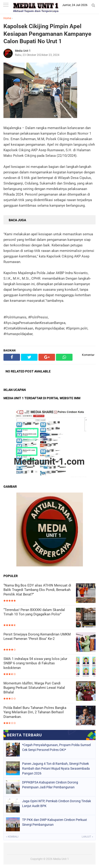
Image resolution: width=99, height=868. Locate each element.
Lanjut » (87, 837)
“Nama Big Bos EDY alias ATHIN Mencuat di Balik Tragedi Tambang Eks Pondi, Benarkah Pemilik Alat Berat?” (37, 590)
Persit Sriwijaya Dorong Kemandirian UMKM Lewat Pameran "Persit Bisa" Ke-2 (37, 637)
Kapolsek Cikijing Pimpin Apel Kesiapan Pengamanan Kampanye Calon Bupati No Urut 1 (47, 34)
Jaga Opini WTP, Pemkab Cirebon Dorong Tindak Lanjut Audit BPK (57, 803)
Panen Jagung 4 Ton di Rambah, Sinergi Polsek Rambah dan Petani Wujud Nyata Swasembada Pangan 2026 (56, 768)
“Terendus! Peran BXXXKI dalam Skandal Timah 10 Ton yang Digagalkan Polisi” (34, 612)
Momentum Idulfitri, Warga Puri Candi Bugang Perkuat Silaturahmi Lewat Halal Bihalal (34, 688)
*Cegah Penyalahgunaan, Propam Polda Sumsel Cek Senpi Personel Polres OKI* (56, 747)
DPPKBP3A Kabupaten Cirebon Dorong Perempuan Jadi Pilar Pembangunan (50, 785)
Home (7, 18)
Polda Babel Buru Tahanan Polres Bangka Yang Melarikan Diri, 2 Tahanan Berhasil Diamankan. (35, 712)
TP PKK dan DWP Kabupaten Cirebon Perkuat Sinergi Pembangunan (55, 822)
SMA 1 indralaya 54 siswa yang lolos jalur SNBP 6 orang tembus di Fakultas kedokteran (35, 663)
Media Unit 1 (61, 859)
